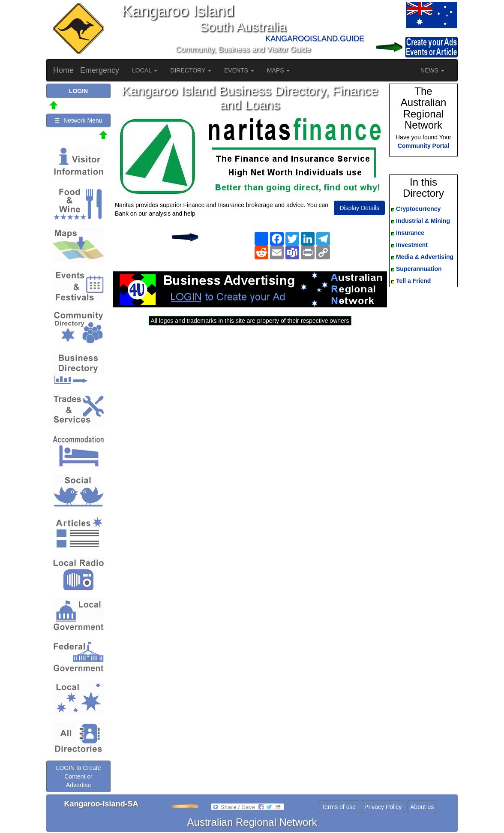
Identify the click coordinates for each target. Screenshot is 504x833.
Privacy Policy (383, 807)
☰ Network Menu (78, 120)
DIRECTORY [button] (191, 70)
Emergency (100, 70)
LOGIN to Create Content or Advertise (78, 776)
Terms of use (339, 807)
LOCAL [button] (145, 70)
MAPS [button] (279, 70)
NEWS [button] (432, 70)
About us (422, 807)
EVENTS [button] (239, 70)
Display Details (359, 208)
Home (63, 70)
